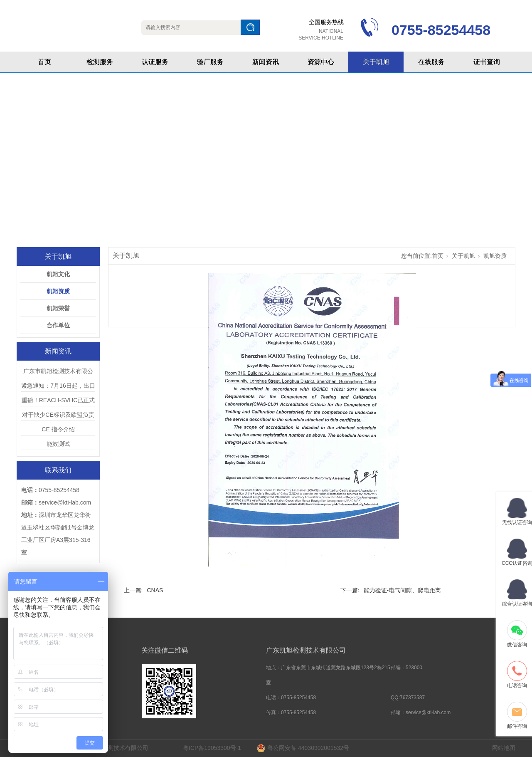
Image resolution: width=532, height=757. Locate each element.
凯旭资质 (58, 291)
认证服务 (155, 62)
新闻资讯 (266, 62)
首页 (44, 62)
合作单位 (58, 325)
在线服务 (431, 62)
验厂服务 (210, 62)
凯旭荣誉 (58, 308)
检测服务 (100, 62)
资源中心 (321, 62)
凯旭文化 (58, 274)
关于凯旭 (376, 62)
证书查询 (487, 62)
